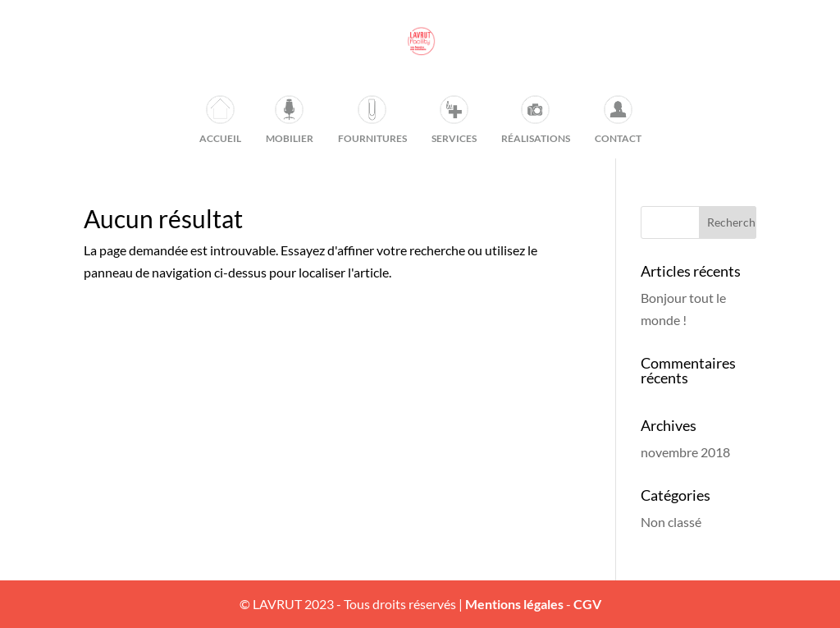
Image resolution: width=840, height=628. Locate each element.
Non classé (671, 522)
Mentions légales (514, 604)
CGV (587, 604)
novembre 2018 (685, 452)
